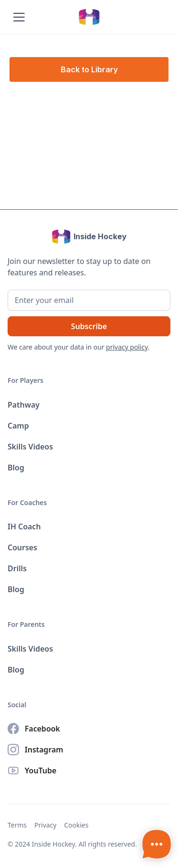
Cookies (76, 825)
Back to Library (89, 69)
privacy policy (127, 347)
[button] (17, 17)
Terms (17, 825)
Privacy (45, 825)
